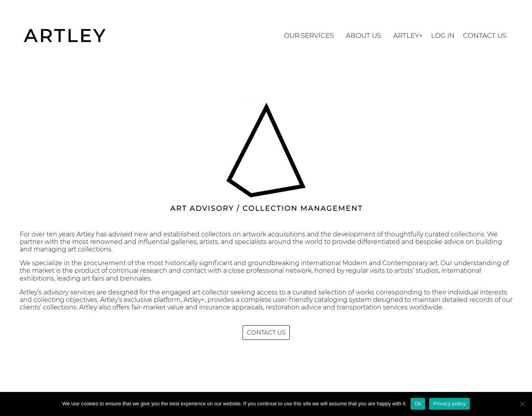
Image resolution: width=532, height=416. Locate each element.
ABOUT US (365, 36)
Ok (418, 404)
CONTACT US (485, 36)
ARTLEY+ (408, 36)
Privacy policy (449, 404)
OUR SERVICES (311, 36)
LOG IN (443, 36)
